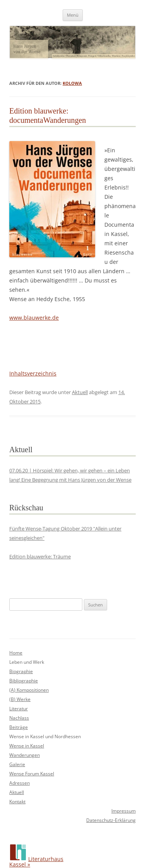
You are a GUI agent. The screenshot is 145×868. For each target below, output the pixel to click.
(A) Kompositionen (29, 690)
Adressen (20, 783)
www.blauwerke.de (34, 318)
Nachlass (19, 718)
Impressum (124, 811)
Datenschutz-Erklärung (111, 820)
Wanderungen (25, 755)
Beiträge (19, 727)
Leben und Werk (27, 662)
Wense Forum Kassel (32, 774)
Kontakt (17, 802)
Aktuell (80, 392)
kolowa (72, 83)
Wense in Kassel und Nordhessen (45, 736)
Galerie (17, 764)
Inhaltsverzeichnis (33, 373)
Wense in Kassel (27, 746)
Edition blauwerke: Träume (40, 556)
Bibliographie (24, 681)
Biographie (21, 671)
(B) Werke (20, 699)
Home (16, 653)
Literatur (19, 709)
